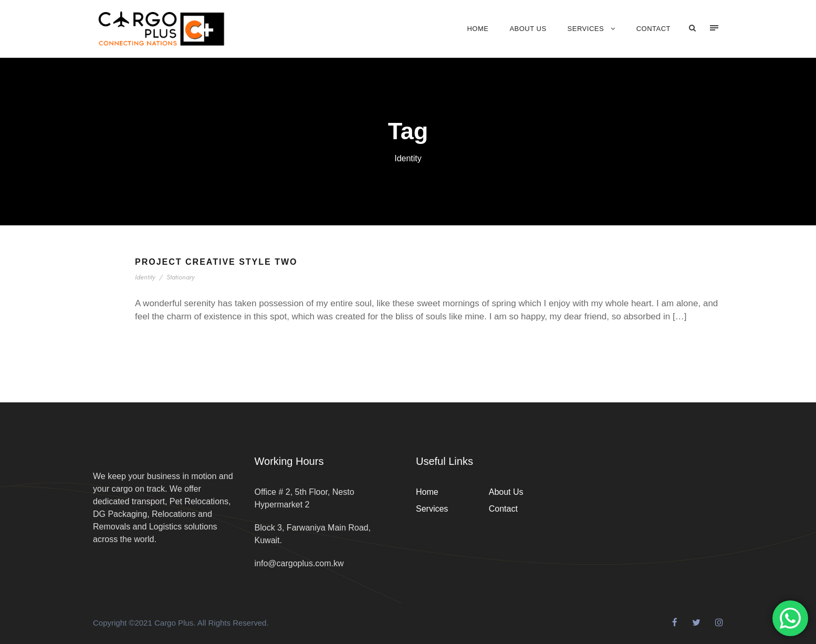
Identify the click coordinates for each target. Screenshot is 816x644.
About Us (528, 29)
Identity (146, 277)
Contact (653, 29)
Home (478, 29)
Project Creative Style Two (216, 262)
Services (586, 29)
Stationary (181, 277)
